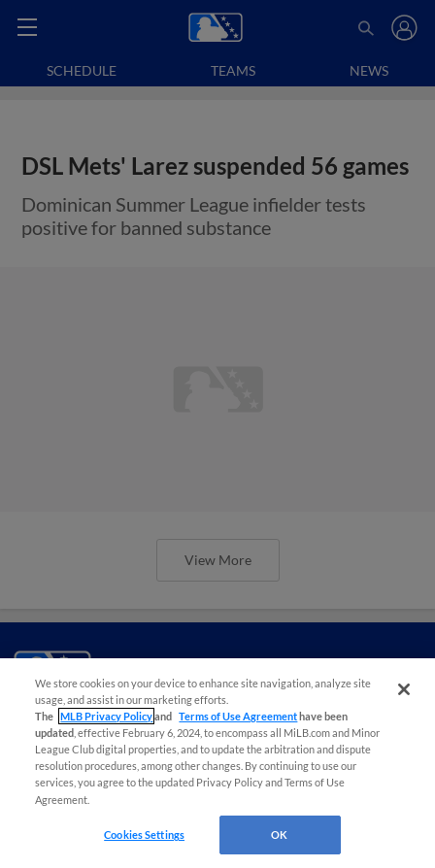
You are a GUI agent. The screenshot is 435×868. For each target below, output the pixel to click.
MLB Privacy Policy (106, 716)
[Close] (404, 689)
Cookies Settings (144, 835)
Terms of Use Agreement (238, 716)
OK (279, 835)
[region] (217, 763)
